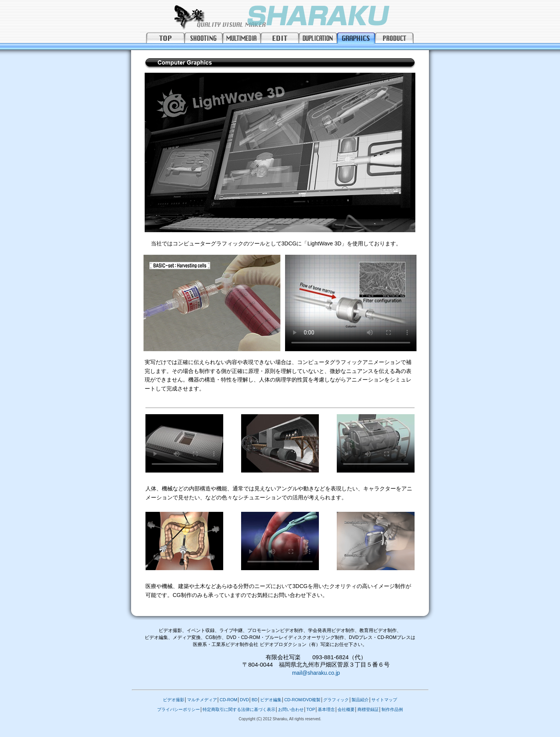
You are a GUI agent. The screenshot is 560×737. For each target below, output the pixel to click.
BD (255, 700)
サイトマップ (384, 700)
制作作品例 (392, 709)
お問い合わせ (291, 709)
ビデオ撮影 (174, 700)
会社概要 (346, 709)
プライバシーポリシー (178, 709)
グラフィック (336, 700)
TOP (311, 709)
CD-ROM (228, 700)
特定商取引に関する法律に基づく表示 (239, 709)
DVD (244, 700)
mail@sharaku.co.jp (316, 673)
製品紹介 (360, 700)
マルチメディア (202, 700)
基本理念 (326, 709)
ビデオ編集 (271, 700)
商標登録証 (368, 709)
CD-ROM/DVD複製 (303, 700)
